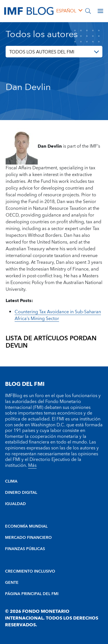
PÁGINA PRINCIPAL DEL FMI (32, 594)
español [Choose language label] (66, 11)
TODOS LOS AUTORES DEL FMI (42, 52)
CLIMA (11, 481)
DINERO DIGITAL (21, 493)
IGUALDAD (15, 504)
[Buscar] (88, 11)
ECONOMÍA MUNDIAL (26, 526)
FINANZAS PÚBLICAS (25, 549)
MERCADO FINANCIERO (28, 538)
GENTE (12, 583)
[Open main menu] (100, 11)
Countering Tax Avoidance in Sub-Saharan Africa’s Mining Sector (58, 315)
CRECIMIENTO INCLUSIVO (30, 571)
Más (32, 465)
